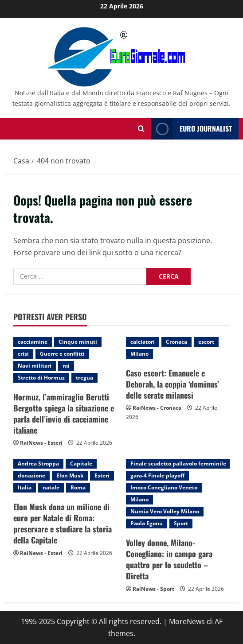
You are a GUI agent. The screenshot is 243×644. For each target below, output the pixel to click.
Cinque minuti (78, 342)
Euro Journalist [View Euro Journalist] (192, 129)
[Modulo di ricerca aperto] (141, 129)
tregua (84, 378)
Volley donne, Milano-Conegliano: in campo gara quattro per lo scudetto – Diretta (169, 559)
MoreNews (187, 621)
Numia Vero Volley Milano (165, 511)
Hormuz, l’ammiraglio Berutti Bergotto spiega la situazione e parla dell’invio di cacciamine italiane (64, 414)
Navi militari (35, 366)
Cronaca (176, 342)
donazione (31, 475)
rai (66, 366)
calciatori (143, 342)
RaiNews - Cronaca (157, 408)
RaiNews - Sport (153, 589)
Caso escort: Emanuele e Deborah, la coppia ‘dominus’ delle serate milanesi (172, 384)
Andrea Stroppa (38, 464)
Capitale (81, 464)
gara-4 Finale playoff (157, 475)
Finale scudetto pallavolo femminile (178, 464)
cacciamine (33, 342)
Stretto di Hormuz (41, 378)
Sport (181, 523)
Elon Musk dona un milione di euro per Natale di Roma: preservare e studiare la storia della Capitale (63, 524)
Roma (78, 487)
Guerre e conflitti (62, 354)
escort (206, 342)
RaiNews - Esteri (41, 443)
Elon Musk (70, 475)
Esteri (102, 475)
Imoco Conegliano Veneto (164, 487)
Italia (25, 487)
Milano (139, 354)
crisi (23, 354)
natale (51, 487)
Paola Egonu (147, 523)
